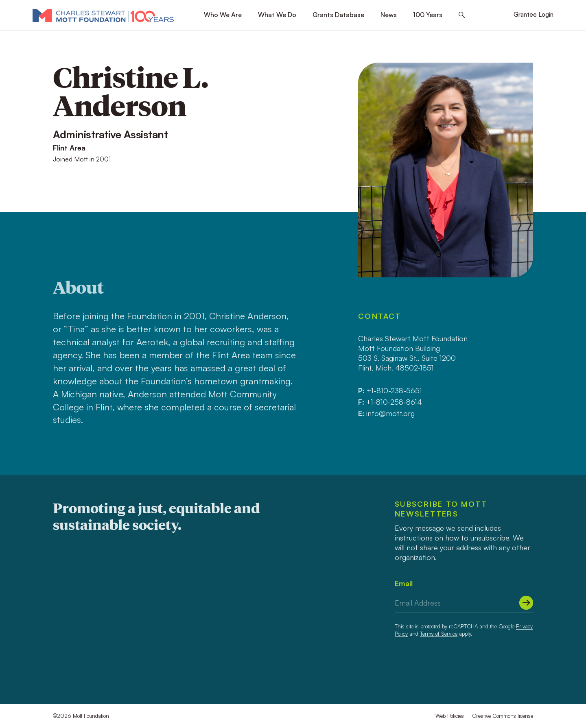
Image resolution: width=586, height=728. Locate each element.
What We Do (277, 15)
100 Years (428, 15)
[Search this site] (462, 15)
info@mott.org (390, 413)
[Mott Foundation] (103, 15)
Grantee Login (534, 14)
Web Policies (450, 716)
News (389, 15)
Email (404, 583)
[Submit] (526, 603)
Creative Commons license (503, 716)
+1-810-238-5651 (394, 390)
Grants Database (338, 15)
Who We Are (223, 15)
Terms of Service (439, 634)
